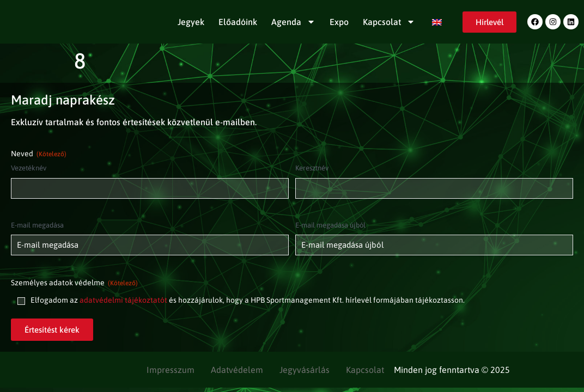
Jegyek (191, 22)
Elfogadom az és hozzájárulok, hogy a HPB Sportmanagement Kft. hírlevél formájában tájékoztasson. (248, 300)
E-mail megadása (37, 225)
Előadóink (238, 22)
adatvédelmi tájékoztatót (123, 300)
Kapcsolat (389, 22)
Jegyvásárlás (305, 370)
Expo (339, 22)
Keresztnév (312, 168)
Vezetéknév (29, 168)
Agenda (293, 22)
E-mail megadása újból (330, 225)
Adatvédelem (237, 370)
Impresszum (171, 370)
